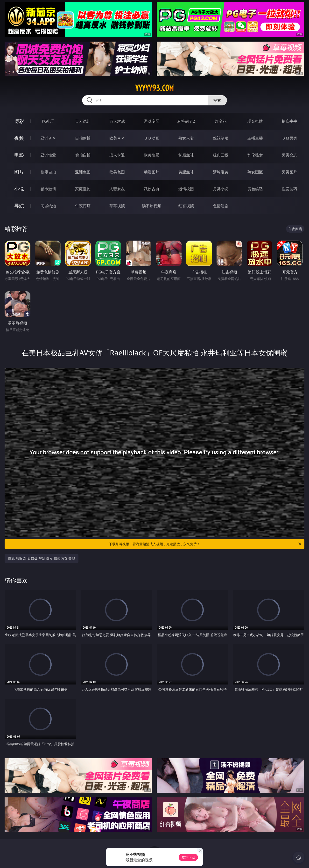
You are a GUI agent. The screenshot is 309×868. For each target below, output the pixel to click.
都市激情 (48, 189)
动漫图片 (152, 172)
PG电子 (48, 121)
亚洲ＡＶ (48, 138)
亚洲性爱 (48, 155)
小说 (19, 189)
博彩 (19, 121)
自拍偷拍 (83, 138)
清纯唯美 (221, 172)
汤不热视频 (152, 206)
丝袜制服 (221, 138)
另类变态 (289, 155)
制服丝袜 (186, 155)
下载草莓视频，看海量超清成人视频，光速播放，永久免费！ (205, 544)
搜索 (217, 100)
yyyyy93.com (154, 88)
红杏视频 (186, 206)
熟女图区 (255, 172)
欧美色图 (117, 172)
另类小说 (221, 189)
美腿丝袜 (186, 172)
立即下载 (188, 857)
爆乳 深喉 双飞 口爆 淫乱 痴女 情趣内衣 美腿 (41, 558)
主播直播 (255, 138)
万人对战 (117, 121)
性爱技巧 (289, 189)
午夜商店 (83, 206)
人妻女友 (117, 189)
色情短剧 (221, 206)
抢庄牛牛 (289, 121)
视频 (19, 138)
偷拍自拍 (83, 155)
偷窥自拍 (48, 172)
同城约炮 (48, 206)
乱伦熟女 (255, 155)
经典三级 (221, 155)
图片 (19, 172)
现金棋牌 (255, 121)
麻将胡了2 (186, 121)
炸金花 (221, 121)
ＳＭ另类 (289, 138)
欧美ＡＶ (117, 138)
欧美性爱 (152, 155)
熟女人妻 (186, 138)
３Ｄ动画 (152, 138)
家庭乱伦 (83, 189)
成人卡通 (117, 155)
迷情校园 (186, 189)
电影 (19, 155)
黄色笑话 (255, 189)
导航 (19, 206)
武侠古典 (152, 189)
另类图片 (289, 172)
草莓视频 (117, 206)
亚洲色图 (83, 172)
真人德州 (83, 121)
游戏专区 (152, 121)
